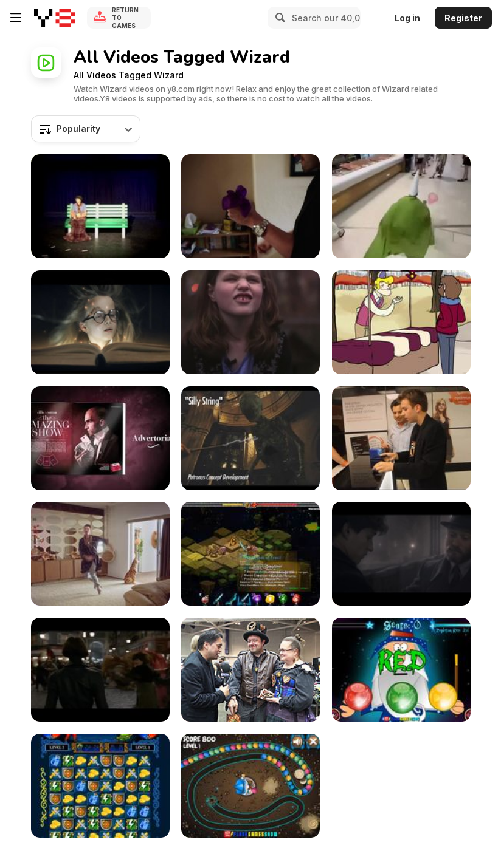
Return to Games (125, 18)
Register (463, 18)
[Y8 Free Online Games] (54, 18)
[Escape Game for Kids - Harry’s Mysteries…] (100, 322)
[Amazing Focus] (250, 206)
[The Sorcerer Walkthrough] (250, 786)
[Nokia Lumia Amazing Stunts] (401, 438)
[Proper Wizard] (100, 554)
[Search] (278, 18)
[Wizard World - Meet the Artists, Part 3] (250, 670)
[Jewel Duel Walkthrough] (100, 786)
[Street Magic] (100, 438)
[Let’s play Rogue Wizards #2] (250, 554)
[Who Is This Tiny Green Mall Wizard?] (401, 206)
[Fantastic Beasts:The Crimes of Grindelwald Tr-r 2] (100, 670)
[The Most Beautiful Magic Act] (100, 206)
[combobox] (86, 129)
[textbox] (86, 129)
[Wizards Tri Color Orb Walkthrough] (401, 670)
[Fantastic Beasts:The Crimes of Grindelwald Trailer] (401, 554)
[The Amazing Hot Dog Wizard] (401, 322)
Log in (407, 18)
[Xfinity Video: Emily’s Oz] (250, 322)
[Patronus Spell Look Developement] (250, 438)
